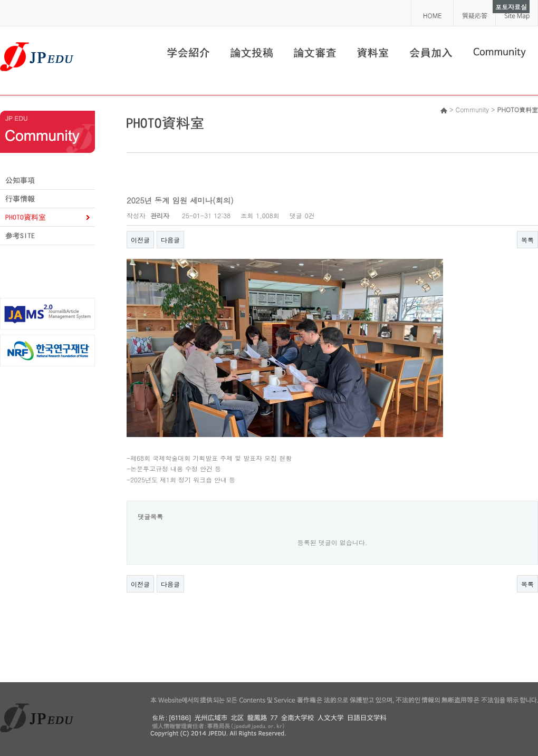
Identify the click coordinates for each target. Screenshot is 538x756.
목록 (527, 240)
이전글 (140, 240)
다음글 (170, 240)
